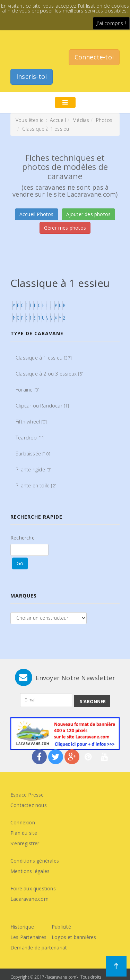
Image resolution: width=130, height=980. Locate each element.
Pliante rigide (34, 470)
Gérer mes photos (65, 228)
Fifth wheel (31, 422)
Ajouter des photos (89, 214)
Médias (81, 120)
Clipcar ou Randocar (42, 406)
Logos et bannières (74, 937)
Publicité (61, 927)
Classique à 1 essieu (44, 358)
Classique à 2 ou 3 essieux (50, 374)
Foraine (28, 390)
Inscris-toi (32, 76)
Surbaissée (33, 454)
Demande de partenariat (39, 948)
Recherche (23, 538)
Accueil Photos (37, 214)
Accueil (58, 120)
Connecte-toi (94, 57)
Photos (104, 120)
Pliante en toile (36, 485)
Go (20, 563)
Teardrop (30, 438)
